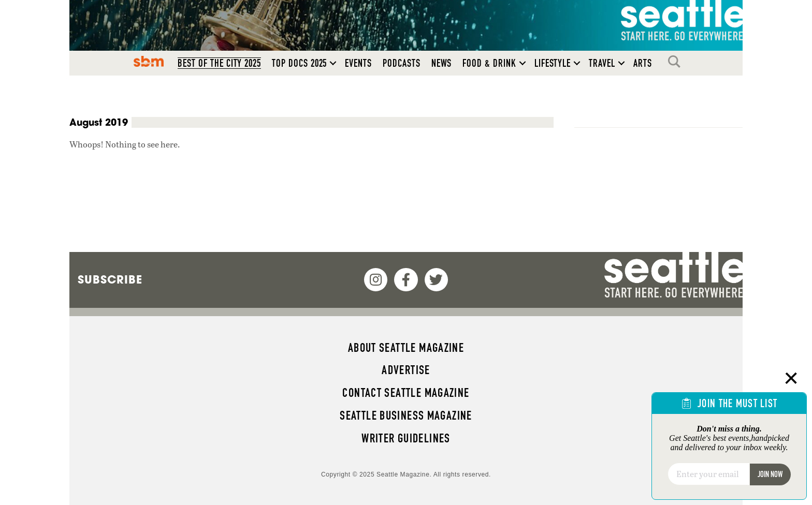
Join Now (770, 474)
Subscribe (110, 279)
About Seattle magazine (406, 348)
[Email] (709, 474)
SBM (149, 62)
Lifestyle (553, 63)
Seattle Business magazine (406, 415)
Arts (643, 63)
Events (358, 63)
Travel (602, 63)
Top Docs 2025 (299, 63)
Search (677, 62)
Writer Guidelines (406, 438)
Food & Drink (489, 63)
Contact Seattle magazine (406, 393)
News (442, 63)
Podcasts (402, 63)
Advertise (406, 370)
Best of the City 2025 (219, 63)
